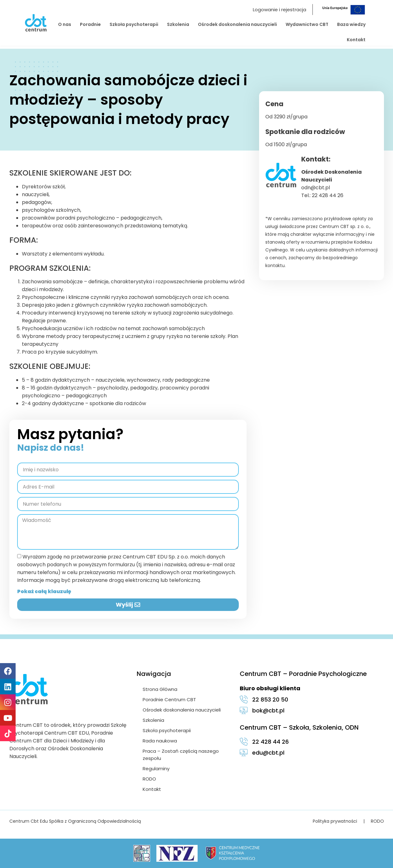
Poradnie (90, 24)
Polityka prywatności (335, 821)
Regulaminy (156, 769)
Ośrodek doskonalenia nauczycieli (237, 24)
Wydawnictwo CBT (307, 24)
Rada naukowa (160, 741)
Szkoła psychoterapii (134, 24)
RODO (150, 779)
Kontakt (356, 40)
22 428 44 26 (328, 195)
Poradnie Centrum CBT (170, 699)
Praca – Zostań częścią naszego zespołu (181, 755)
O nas (65, 24)
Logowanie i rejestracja (280, 10)
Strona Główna (160, 689)
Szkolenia (178, 24)
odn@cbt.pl (316, 188)
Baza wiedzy (351, 24)
